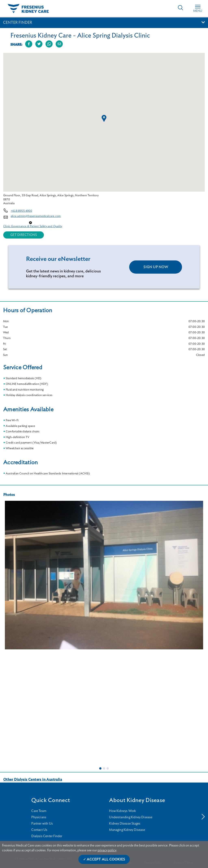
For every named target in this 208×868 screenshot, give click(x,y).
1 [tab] (100, 768)
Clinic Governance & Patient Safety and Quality (33, 226)
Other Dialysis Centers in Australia (33, 780)
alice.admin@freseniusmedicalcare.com (36, 216)
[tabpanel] (104, 575)
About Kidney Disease (137, 800)
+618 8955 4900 (21, 211)
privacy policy (107, 850)
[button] (104, 118)
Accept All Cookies (106, 859)
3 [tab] (108, 768)
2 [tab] (104, 768)
